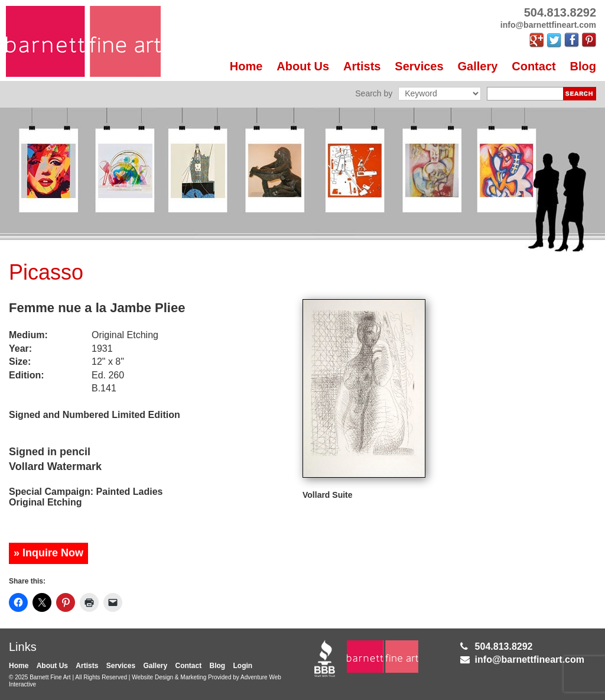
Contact (534, 66)
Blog (583, 66)
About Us (303, 66)
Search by (374, 93)
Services (419, 66)
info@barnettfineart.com (530, 660)
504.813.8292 (504, 646)
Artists (362, 66)
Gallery (478, 66)
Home (246, 66)
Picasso (46, 272)
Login (243, 666)
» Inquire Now (48, 553)
